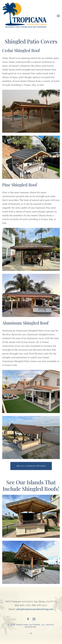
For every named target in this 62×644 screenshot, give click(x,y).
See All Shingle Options (31, 466)
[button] (58, 16)
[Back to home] (24, 16)
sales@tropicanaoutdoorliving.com (35, 609)
